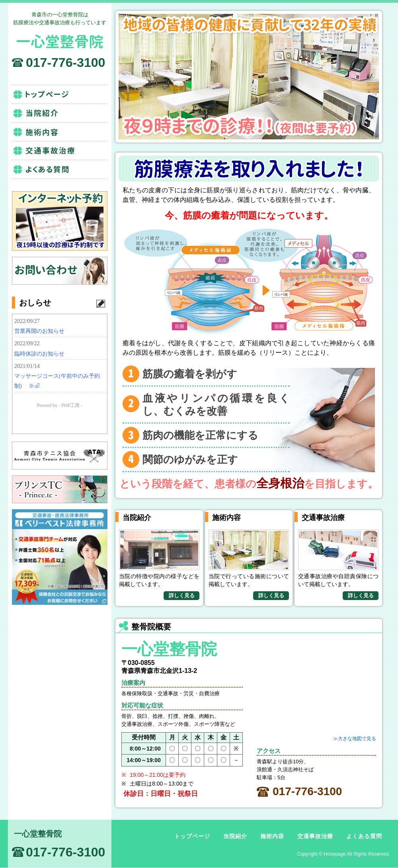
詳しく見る (182, 595)
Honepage (335, 854)
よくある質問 (60, 169)
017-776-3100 (65, 63)
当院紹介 (60, 113)
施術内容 (60, 132)
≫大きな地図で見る (355, 739)
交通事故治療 (60, 151)
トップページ (60, 94)
